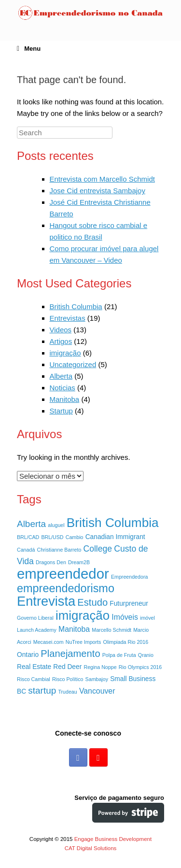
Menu (29, 49)
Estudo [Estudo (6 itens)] (92, 602)
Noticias (63, 388)
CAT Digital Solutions (91, 848)
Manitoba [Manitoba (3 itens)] (74, 629)
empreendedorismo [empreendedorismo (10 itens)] (66, 588)
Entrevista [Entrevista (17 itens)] (46, 601)
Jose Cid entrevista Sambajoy (97, 191)
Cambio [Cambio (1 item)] (75, 537)
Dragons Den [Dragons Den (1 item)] (51, 562)
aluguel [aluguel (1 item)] (56, 525)
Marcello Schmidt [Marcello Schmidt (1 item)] (111, 630)
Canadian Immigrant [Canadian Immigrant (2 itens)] (115, 537)
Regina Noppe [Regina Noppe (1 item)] (100, 667)
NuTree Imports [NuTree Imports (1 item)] (84, 642)
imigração (65, 353)
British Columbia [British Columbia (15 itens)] (113, 523)
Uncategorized (73, 364)
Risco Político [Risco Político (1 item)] (68, 679)
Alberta (61, 376)
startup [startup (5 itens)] (42, 690)
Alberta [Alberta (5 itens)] (31, 524)
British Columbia (76, 306)
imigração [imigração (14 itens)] (83, 615)
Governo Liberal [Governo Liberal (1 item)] (35, 618)
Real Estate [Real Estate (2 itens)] (34, 667)
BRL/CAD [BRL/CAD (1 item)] (28, 537)
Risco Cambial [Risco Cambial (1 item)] (34, 679)
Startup (61, 411)
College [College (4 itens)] (97, 549)
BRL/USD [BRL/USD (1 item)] (52, 537)
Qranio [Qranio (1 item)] (146, 655)
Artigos (61, 341)
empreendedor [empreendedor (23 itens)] (63, 574)
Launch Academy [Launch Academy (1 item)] (37, 630)
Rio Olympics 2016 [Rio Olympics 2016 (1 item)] (140, 667)
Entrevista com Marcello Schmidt (102, 179)
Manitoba (65, 399)
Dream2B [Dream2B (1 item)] (79, 562)
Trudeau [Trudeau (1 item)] (67, 692)
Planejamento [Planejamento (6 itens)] (70, 654)
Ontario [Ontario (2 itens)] (28, 655)
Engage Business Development (113, 839)
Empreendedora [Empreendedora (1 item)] (129, 577)
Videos (61, 330)
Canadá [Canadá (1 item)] (26, 550)
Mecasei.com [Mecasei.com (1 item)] (49, 642)
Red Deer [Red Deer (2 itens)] (67, 667)
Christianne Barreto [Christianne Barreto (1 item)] (59, 550)
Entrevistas (68, 318)
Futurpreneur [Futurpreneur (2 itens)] (129, 604)
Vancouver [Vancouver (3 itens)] (97, 691)
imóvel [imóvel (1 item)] (147, 618)
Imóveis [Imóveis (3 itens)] (125, 617)
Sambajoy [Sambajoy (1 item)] (97, 679)
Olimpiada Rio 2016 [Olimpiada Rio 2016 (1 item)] (126, 642)
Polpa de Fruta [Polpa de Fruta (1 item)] (119, 655)
